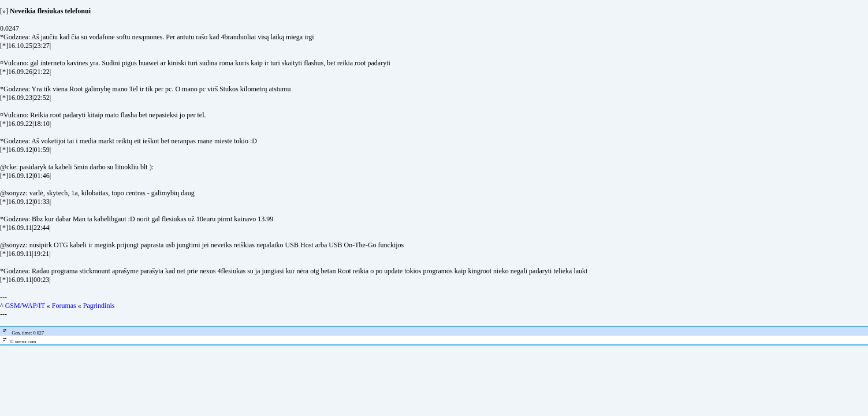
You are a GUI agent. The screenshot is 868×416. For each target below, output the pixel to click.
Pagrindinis (99, 306)
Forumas (64, 306)
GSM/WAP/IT (25, 306)
